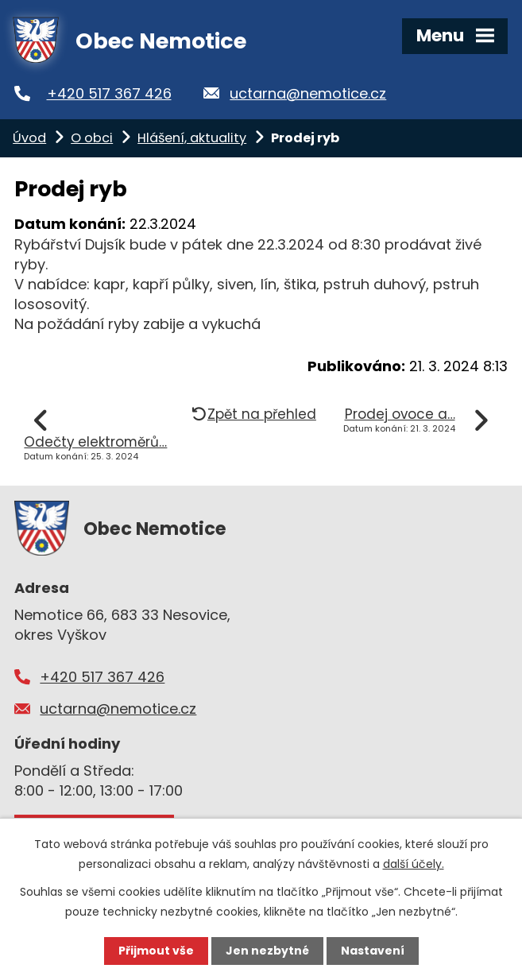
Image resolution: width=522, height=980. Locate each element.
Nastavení (373, 951)
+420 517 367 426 (109, 93)
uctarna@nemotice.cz (308, 93)
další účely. (414, 864)
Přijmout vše (156, 951)
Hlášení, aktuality (192, 138)
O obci (92, 138)
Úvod (29, 138)
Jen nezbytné (267, 951)
